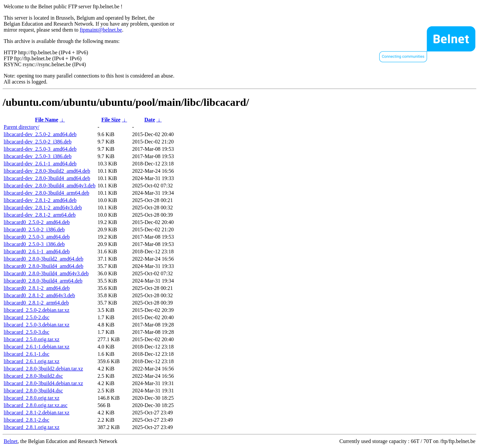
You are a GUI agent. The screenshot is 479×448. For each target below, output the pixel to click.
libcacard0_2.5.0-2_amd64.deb (37, 222)
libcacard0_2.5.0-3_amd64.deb (37, 237)
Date (150, 120)
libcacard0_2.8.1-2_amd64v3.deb (39, 295)
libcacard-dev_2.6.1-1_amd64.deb (40, 164)
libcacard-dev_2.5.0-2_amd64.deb (40, 134)
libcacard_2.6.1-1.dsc (26, 354)
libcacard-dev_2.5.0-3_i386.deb (38, 156)
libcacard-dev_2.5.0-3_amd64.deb (40, 149)
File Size (111, 120)
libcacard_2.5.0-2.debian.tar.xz (37, 310)
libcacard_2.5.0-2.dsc (26, 317)
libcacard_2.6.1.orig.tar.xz (32, 361)
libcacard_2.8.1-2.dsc (26, 420)
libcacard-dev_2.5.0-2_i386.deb (38, 142)
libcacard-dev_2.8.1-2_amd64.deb (40, 200)
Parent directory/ (21, 127)
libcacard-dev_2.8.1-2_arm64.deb (40, 215)
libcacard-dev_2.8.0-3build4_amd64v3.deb (50, 186)
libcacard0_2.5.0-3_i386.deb (34, 244)
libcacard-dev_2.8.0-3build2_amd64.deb (47, 171)
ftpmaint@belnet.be (101, 30)
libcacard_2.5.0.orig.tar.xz (32, 339)
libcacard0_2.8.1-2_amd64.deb (37, 288)
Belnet (11, 441)
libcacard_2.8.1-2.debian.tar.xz (37, 413)
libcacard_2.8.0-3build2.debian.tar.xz (43, 369)
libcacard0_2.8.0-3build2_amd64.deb (44, 259)
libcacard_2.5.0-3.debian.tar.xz (37, 325)
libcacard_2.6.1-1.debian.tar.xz (37, 347)
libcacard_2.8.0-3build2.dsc (33, 376)
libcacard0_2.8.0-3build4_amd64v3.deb (46, 273)
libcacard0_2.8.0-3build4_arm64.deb (43, 281)
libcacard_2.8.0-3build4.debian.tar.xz (43, 383)
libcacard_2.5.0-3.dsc (26, 332)
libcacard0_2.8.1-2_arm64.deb (36, 303)
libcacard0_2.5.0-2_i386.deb (34, 229)
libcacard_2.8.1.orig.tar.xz (32, 427)
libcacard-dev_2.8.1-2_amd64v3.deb (43, 208)
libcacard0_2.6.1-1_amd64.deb (37, 251)
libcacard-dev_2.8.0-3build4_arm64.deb (46, 193)
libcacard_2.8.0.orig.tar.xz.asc (36, 405)
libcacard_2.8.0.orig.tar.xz (32, 398)
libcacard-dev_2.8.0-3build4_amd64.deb (47, 178)
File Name (47, 120)
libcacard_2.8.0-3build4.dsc (33, 391)
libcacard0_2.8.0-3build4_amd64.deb (44, 266)
